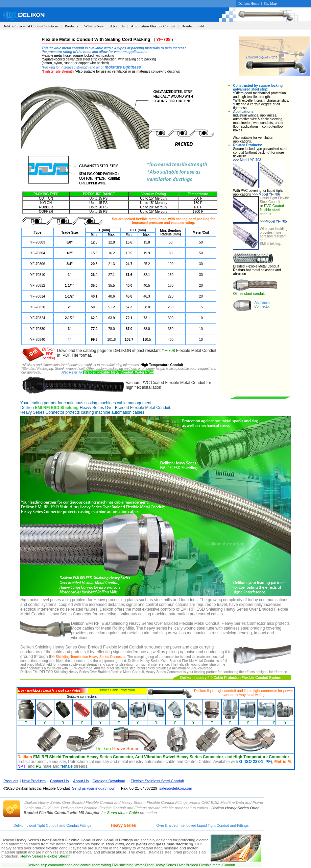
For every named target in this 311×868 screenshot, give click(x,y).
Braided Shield (193, 26)
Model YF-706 (266, 194)
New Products (34, 781)
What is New (94, 26)
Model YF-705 (278, 221)
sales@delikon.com (176, 788)
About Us (117, 26)
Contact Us (59, 781)
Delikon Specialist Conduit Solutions (30, 26)
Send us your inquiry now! (94, 788)
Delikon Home (249, 4)
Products (71, 26)
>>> (263, 221)
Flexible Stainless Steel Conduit (157, 781)
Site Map (270, 4)
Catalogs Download (109, 781)
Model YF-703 (247, 160)
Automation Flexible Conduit (153, 26)
